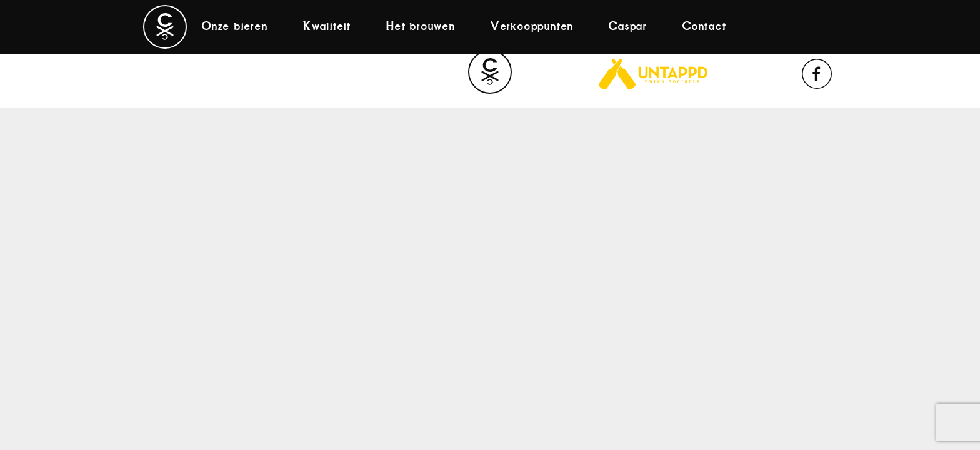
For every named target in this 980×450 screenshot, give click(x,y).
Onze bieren (235, 27)
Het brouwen (421, 27)
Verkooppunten (532, 27)
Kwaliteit (327, 27)
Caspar (628, 27)
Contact (705, 27)
